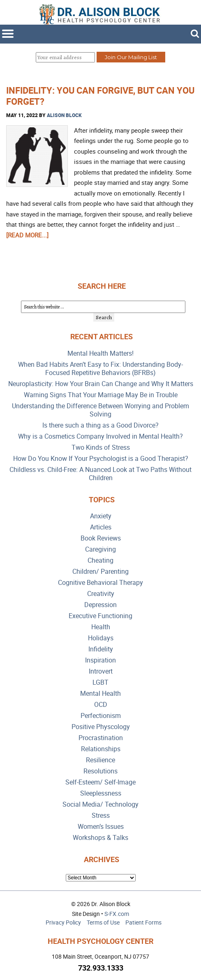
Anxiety (101, 516)
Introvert (101, 671)
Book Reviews (101, 538)
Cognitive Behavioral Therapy (100, 583)
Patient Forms (143, 922)
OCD (101, 705)
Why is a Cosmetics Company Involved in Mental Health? (100, 436)
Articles (101, 527)
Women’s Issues (101, 827)
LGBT (100, 682)
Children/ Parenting (100, 572)
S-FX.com (117, 914)
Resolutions (100, 771)
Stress (101, 816)
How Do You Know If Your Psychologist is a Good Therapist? (101, 459)
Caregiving (100, 549)
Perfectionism (101, 716)
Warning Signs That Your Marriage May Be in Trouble (101, 395)
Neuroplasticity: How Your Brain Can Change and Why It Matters (101, 384)
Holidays (101, 638)
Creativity (101, 594)
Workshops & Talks (100, 838)
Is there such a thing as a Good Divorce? (100, 425)
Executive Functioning (100, 616)
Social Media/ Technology (100, 804)
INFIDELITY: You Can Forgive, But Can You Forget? (100, 95)
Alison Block (64, 115)
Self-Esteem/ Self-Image (100, 782)
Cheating (100, 560)
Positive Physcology (101, 727)
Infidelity (101, 649)
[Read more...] (27, 235)
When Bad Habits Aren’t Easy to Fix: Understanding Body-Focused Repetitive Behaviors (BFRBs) (100, 369)
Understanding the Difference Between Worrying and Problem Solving (100, 410)
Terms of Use (103, 922)
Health (101, 627)
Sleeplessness (101, 793)
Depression (100, 605)
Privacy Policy (63, 922)
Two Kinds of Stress (101, 447)
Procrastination (101, 738)
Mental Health (100, 694)
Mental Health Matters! (100, 353)
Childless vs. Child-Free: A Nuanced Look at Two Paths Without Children (100, 474)
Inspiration (100, 660)
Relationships (101, 749)
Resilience (100, 760)
